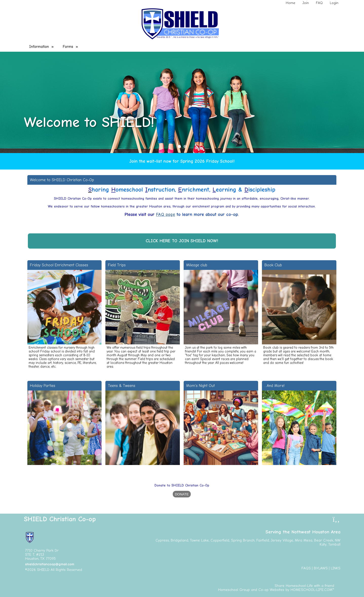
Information (42, 47)
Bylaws (321, 568)
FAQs (306, 568)
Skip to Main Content (104, 570)
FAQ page (166, 214)
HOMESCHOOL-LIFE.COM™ (312, 590)
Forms (71, 47)
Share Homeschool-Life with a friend (304, 586)
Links (336, 568)
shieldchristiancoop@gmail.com (50, 564)
